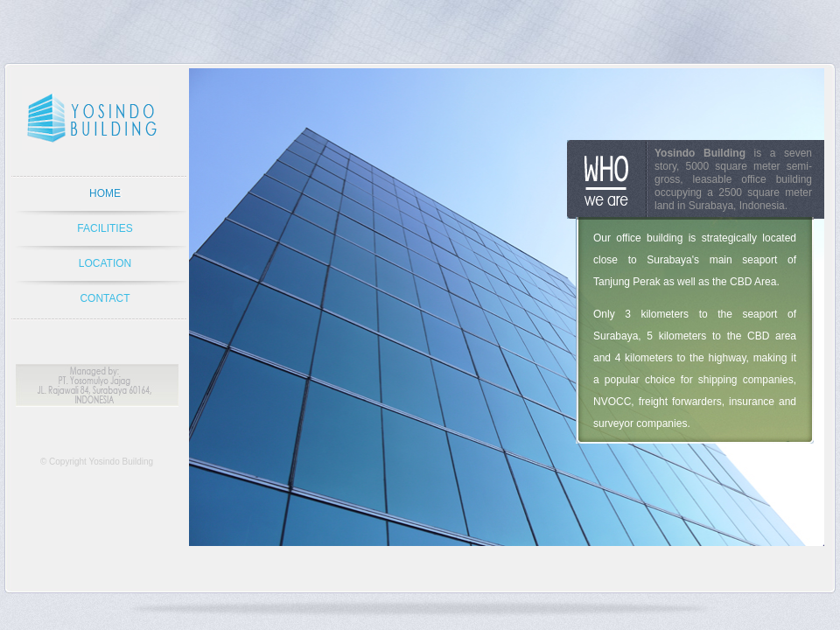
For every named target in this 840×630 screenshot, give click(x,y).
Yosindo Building (121, 462)
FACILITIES (105, 228)
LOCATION (105, 263)
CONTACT (105, 298)
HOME (105, 193)
